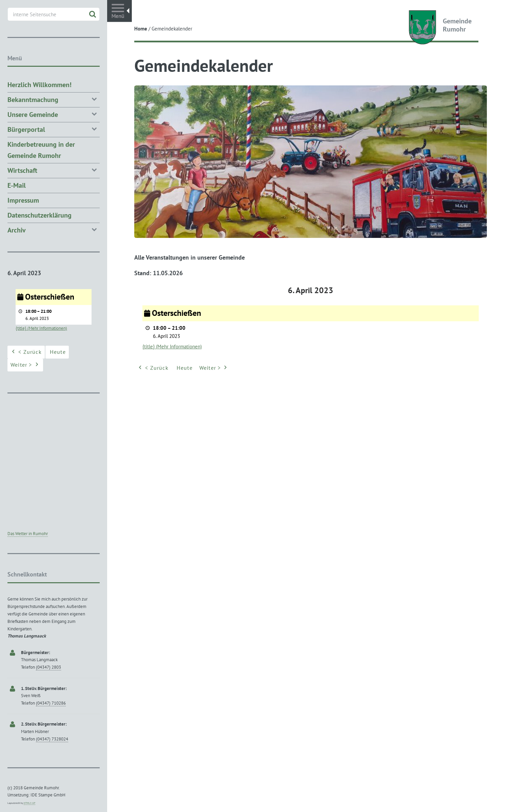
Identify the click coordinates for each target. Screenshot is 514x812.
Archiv (54, 230)
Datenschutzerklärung (39, 215)
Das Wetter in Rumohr (28, 534)
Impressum (23, 200)
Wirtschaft (54, 170)
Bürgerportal (54, 129)
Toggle (120, 11)
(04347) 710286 (51, 703)
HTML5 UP (29, 803)
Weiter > (214, 368)
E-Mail (17, 185)
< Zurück (153, 368)
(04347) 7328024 (52, 739)
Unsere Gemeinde (54, 114)
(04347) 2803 (48, 667)
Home (141, 29)
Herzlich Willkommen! (39, 85)
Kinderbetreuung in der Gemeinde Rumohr (41, 150)
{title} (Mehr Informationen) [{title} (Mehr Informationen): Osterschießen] (172, 347)
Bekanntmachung (54, 99)
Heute (185, 368)
